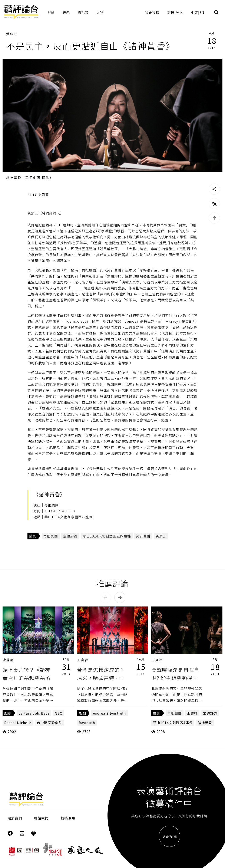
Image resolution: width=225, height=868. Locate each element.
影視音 (83, 12)
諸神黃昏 (143, 536)
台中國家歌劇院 (49, 723)
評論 (51, 12)
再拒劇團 (51, 536)
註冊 (171, 12)
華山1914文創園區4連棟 (173, 723)
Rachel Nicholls (18, 723)
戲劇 (33, 536)
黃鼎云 (12, 34)
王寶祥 (83, 660)
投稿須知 (68, 818)
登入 (179, 12)
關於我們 (15, 818)
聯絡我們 (41, 818)
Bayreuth (87, 723)
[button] (105, 598)
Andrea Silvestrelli (110, 713)
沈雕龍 (8, 660)
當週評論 (70, 536)
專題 (66, 12)
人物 (100, 12)
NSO (59, 713)
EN (202, 12)
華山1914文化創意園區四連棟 (107, 536)
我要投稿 (152, 12)
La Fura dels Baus (34, 713)
